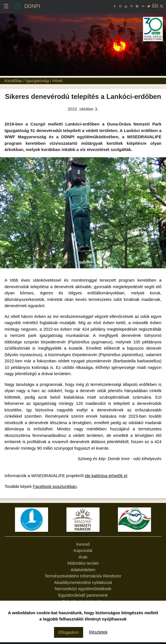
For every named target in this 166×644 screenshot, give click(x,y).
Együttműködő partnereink (83, 595)
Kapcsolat (83, 550)
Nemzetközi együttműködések (83, 589)
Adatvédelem (83, 570)
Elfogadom (69, 632)
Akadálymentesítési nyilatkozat (83, 582)
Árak (83, 557)
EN (155, 5)
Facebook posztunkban (55, 486)
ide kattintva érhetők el (106, 476)
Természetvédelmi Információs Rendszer (83, 576)
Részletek (98, 632)
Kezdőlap (13, 81)
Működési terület (83, 563)
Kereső (83, 544)
